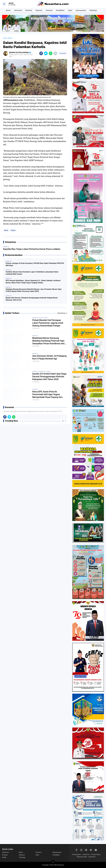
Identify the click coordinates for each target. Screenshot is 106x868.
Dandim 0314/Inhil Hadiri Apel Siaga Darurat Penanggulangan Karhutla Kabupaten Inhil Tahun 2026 (49, 377)
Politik (4, 857)
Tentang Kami (76, 854)
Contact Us (86, 854)
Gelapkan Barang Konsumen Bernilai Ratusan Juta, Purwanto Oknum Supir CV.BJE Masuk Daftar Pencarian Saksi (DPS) (34, 290)
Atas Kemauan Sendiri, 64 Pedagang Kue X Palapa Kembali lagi (49, 357)
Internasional (81, 10)
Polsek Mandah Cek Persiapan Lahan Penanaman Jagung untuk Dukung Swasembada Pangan (48, 323)
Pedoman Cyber (82, 857)
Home (5, 38)
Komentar (63, 53)
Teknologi (93, 10)
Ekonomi (39, 10)
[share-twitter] (46, 53)
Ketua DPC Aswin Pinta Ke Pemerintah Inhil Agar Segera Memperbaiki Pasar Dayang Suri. (48, 394)
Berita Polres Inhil (41, 318)
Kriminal (29, 10)
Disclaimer (92, 857)
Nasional (49, 10)
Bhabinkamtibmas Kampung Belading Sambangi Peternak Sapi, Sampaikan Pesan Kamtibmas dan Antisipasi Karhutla (48, 341)
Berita (8, 10)
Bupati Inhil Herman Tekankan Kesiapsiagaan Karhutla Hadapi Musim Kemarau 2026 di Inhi (32, 299)
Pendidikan (60, 10)
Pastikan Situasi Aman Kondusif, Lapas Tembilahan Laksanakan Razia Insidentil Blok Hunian (32, 273)
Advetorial (18, 10)
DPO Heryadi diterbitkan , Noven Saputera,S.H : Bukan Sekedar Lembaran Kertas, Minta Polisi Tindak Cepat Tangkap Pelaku (33, 282)
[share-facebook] (41, 53)
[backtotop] (53, 862)
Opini (70, 10)
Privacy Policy (96, 854)
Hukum (13, 230)
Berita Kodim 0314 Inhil (42, 371)
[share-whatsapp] (51, 53)
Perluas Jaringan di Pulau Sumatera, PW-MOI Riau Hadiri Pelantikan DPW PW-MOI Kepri (35, 264)
